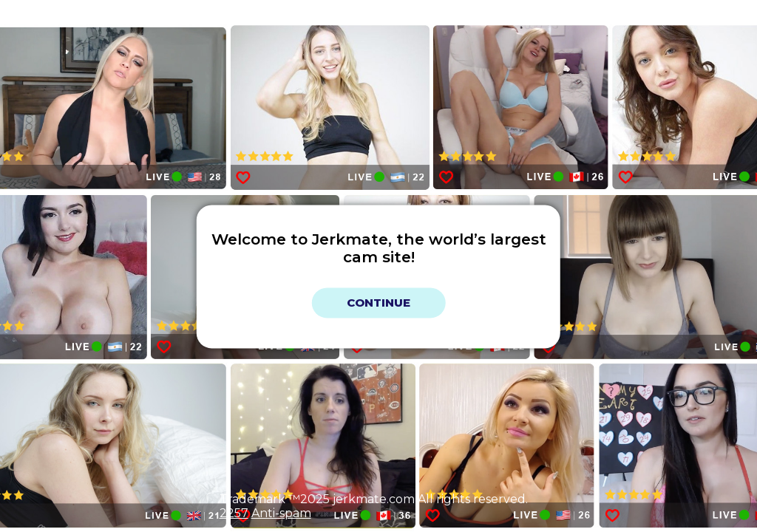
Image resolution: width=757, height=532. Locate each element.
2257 (234, 513)
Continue (378, 303)
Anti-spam (281, 513)
